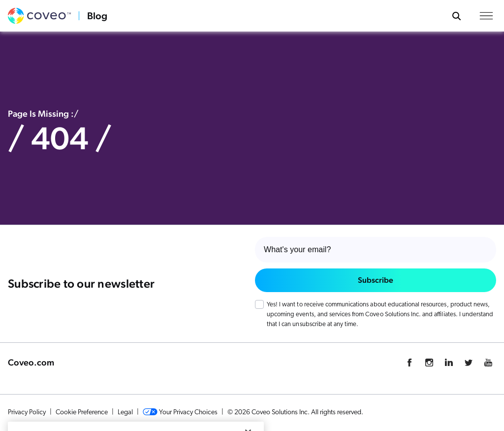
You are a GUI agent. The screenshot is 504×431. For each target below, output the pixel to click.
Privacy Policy (27, 413)
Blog (97, 16)
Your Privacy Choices (180, 412)
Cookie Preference (82, 413)
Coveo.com (31, 362)
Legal (125, 413)
